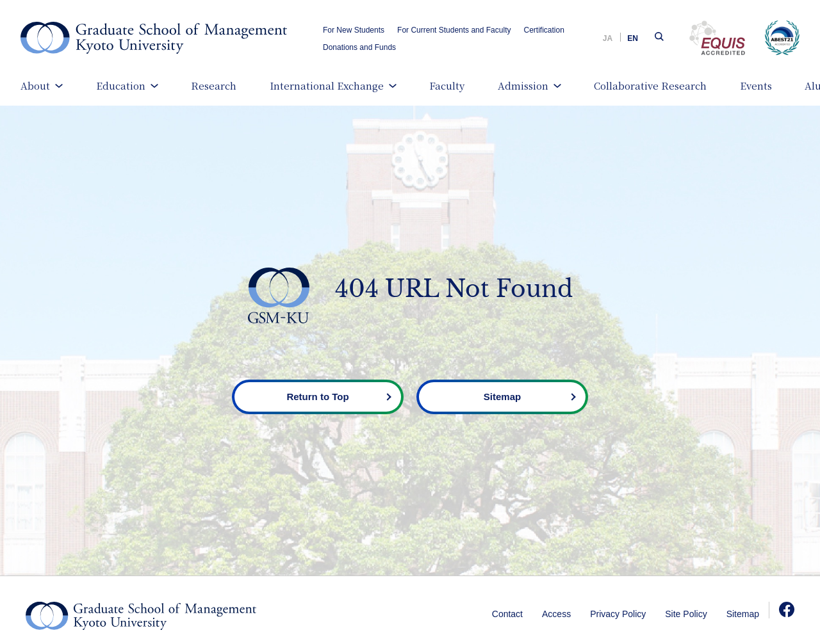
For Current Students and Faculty (454, 30)
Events (756, 85)
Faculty (447, 85)
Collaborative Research (650, 85)
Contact (507, 614)
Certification (544, 30)
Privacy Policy (618, 614)
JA (608, 38)
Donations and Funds (359, 47)
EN (633, 38)
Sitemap (743, 614)
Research (214, 85)
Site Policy (686, 614)
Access (556, 614)
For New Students (354, 30)
